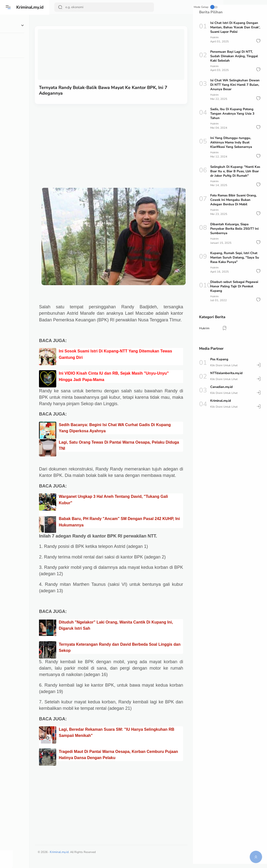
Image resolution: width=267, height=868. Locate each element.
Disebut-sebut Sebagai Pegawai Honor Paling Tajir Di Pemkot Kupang (234, 285)
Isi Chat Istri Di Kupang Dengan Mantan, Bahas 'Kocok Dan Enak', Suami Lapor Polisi (235, 27)
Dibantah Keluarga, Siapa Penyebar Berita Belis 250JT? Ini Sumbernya (234, 228)
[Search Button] (61, 7)
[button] (258, 41)
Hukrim (215, 37)
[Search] (97, 7)
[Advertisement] (121, 139)
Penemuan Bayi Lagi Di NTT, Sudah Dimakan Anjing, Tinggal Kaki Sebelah (234, 56)
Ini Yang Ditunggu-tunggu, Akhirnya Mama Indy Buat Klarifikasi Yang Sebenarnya (231, 142)
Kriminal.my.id (32, 7)
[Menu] (9, 7)
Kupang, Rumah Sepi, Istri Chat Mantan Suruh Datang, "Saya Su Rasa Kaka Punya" (235, 257)
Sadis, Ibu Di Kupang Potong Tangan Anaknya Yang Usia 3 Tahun (232, 113)
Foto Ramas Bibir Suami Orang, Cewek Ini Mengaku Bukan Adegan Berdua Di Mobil (233, 199)
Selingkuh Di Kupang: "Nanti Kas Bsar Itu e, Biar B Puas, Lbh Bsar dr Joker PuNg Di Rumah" (235, 171)
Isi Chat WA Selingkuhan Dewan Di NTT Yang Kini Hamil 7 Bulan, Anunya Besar (235, 85)
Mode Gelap (175, 7)
